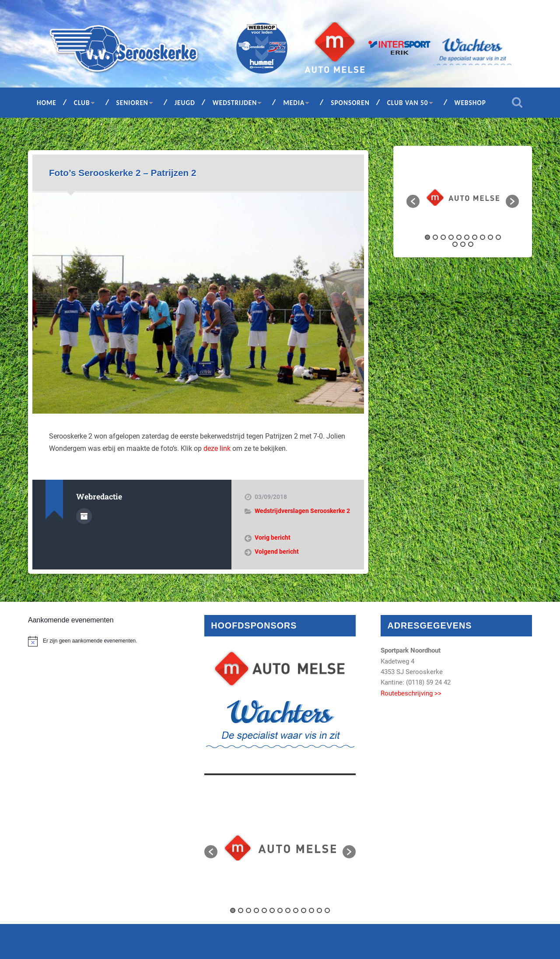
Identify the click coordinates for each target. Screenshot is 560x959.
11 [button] (455, 244)
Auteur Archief (84, 516)
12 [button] (463, 244)
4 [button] (451, 237)
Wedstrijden (235, 103)
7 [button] (475, 237)
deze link (217, 448)
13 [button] (471, 244)
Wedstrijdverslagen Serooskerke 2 (302, 511)
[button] (413, 201)
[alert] (104, 641)
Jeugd (185, 103)
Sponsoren (350, 103)
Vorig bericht (273, 537)
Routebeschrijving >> (411, 693)
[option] (463, 197)
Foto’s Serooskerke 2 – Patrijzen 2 (123, 173)
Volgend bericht (277, 552)
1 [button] (427, 237)
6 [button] (467, 237)
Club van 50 (408, 103)
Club (82, 103)
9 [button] (490, 237)
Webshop (470, 103)
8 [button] (483, 237)
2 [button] (435, 237)
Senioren (132, 103)
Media (294, 103)
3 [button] (443, 237)
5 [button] (459, 237)
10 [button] (498, 237)
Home (47, 103)
